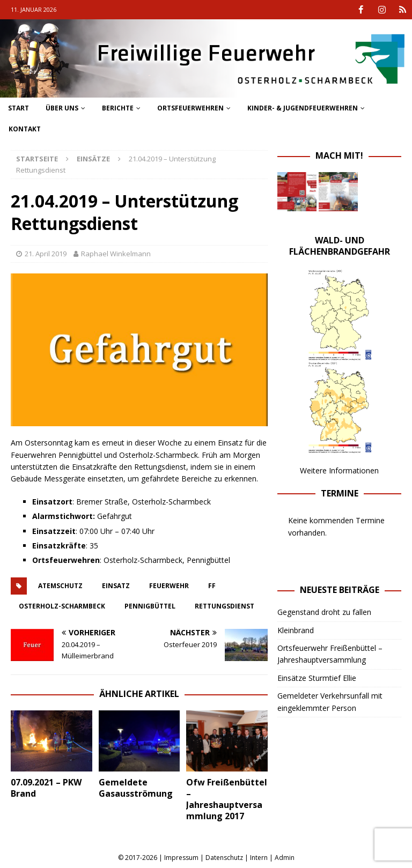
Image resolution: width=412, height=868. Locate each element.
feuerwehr (169, 585)
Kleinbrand (296, 630)
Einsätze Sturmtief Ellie (317, 677)
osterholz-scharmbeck (62, 606)
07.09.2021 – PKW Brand (46, 787)
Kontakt (25, 129)
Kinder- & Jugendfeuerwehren (303, 107)
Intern (259, 858)
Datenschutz (224, 858)
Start (19, 107)
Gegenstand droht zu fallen (324, 612)
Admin (285, 858)
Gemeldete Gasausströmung (136, 788)
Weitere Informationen (339, 470)
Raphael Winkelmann (116, 254)
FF (212, 585)
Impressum (181, 858)
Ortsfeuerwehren (190, 107)
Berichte (118, 107)
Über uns (62, 107)
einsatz (116, 585)
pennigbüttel (150, 606)
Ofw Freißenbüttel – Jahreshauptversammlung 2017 (227, 799)
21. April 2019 (46, 254)
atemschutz (60, 585)
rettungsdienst (225, 606)
